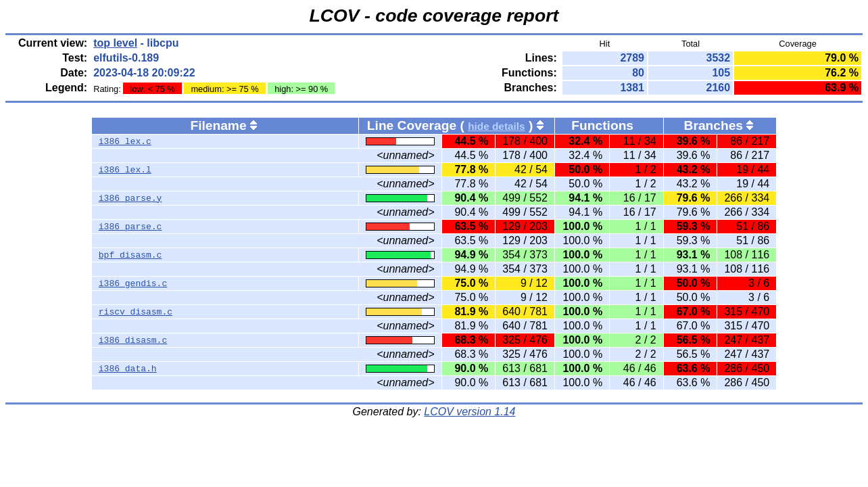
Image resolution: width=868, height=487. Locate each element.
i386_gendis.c (133, 283)
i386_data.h (128, 369)
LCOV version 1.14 (469, 412)
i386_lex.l (125, 170)
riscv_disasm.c (136, 312)
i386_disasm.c (133, 340)
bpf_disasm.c (130, 255)
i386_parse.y (130, 198)
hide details (497, 126)
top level (115, 43)
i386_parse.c (130, 227)
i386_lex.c (125, 141)
